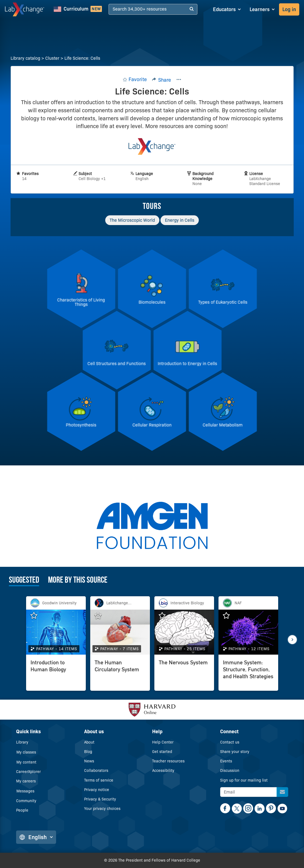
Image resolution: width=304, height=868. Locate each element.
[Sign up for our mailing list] (282, 792)
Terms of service (99, 780)
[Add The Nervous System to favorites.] (165, 616)
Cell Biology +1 (92, 179)
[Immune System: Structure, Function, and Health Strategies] (248, 674)
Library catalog (25, 58)
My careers (26, 781)
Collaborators (96, 770)
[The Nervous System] (184, 674)
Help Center (163, 742)
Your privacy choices (102, 809)
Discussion (230, 770)
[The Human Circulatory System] (120, 674)
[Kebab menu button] (179, 80)
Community (26, 801)
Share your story (235, 752)
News (89, 761)
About (89, 742)
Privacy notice (97, 790)
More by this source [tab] (78, 580)
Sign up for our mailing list (244, 780)
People (22, 810)
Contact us (230, 742)
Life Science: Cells (82, 58)
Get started (162, 752)
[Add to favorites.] (135, 80)
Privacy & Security (100, 799)
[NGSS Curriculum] (78, 9)
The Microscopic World (132, 220)
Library (22, 742)
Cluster (52, 58)
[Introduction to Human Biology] (56, 674)
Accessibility (163, 770)
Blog (88, 752)
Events (226, 761)
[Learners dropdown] (262, 9)
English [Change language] (36, 837)
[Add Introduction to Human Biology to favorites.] (37, 616)
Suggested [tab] (24, 580)
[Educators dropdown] (227, 9)
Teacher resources (168, 761)
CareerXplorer (28, 772)
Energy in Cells (180, 220)
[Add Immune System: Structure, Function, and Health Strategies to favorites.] (229, 616)
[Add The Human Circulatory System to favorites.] (101, 616)
